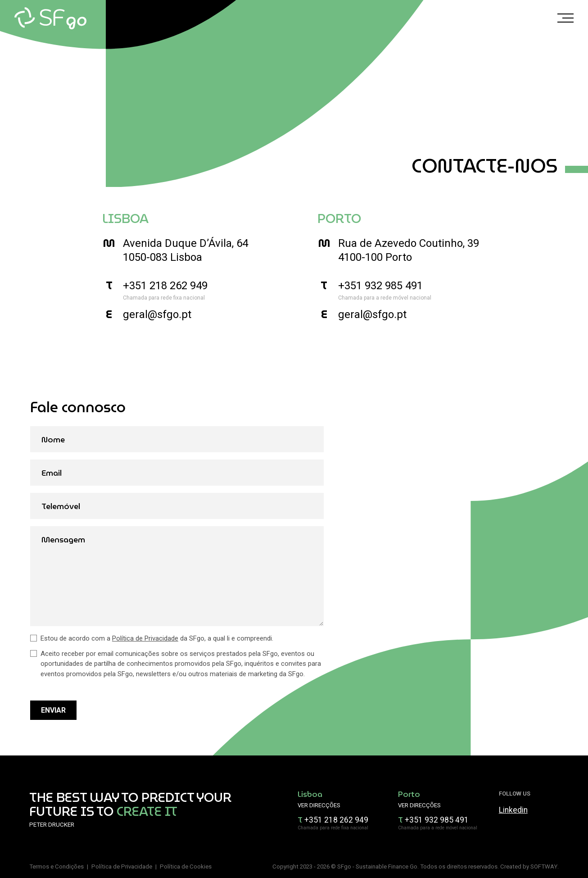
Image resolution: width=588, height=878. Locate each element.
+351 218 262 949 (165, 286)
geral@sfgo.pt (157, 314)
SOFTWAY (544, 867)
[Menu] (565, 20)
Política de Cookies (186, 867)
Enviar (53, 710)
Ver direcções (319, 805)
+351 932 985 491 (380, 286)
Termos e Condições (57, 867)
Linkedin (513, 810)
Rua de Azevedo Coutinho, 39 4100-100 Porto (409, 250)
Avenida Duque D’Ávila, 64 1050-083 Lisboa (185, 250)
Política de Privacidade (145, 638)
